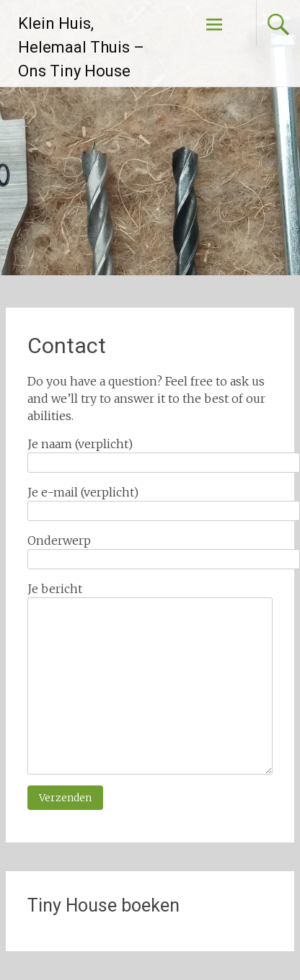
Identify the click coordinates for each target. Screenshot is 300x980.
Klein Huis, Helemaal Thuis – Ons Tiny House (81, 47)
